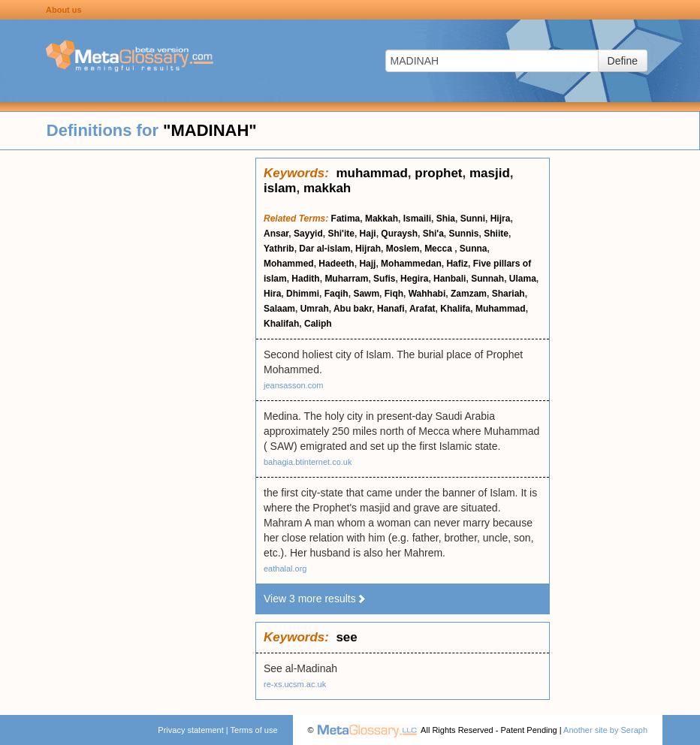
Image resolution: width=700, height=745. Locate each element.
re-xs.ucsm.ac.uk (295, 684)
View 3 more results (315, 599)
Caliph (318, 324)
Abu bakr (353, 309)
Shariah (508, 294)
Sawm (366, 294)
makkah (327, 188)
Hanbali (450, 279)
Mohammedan (411, 264)
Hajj (367, 264)
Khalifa (455, 309)
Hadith (305, 279)
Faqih (336, 294)
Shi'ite (341, 234)
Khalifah (281, 324)
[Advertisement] (128, 383)
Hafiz (457, 264)
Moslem (403, 249)
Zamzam (469, 294)
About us (64, 10)
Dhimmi (303, 294)
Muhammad (501, 309)
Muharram (346, 279)
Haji (368, 234)
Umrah (315, 309)
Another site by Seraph (605, 730)
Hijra (501, 219)
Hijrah (368, 249)
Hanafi (391, 309)
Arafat (422, 309)
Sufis (384, 279)
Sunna (474, 249)
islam (280, 188)
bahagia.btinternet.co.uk (308, 462)
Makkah (382, 219)
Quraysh (399, 234)
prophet (438, 173)
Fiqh (394, 294)
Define (623, 61)
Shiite (496, 234)
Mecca (439, 249)
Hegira (414, 279)
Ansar (276, 234)
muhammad (371, 173)
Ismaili (417, 219)
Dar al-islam (324, 249)
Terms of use (254, 730)
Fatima (346, 219)
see (346, 637)
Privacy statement (190, 730)
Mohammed (289, 264)
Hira (272, 294)
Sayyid (308, 234)
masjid (490, 173)
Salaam (279, 309)
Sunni (473, 219)
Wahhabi (427, 294)
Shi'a (433, 234)
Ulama (523, 279)
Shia (446, 219)
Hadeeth (336, 264)
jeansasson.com (294, 385)
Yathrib (279, 249)
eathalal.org (285, 569)
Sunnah (487, 279)
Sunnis (464, 234)
